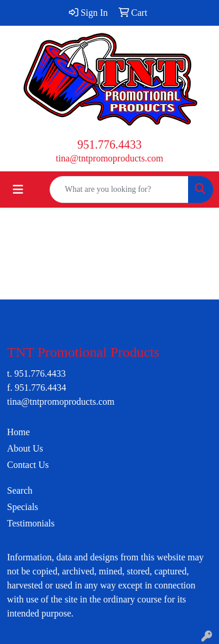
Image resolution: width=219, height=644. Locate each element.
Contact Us (28, 465)
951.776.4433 (110, 144)
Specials (22, 507)
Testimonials (31, 523)
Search (20, 490)
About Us (25, 448)
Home (18, 432)
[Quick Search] (119, 190)
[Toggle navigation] (18, 190)
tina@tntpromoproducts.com (109, 158)
